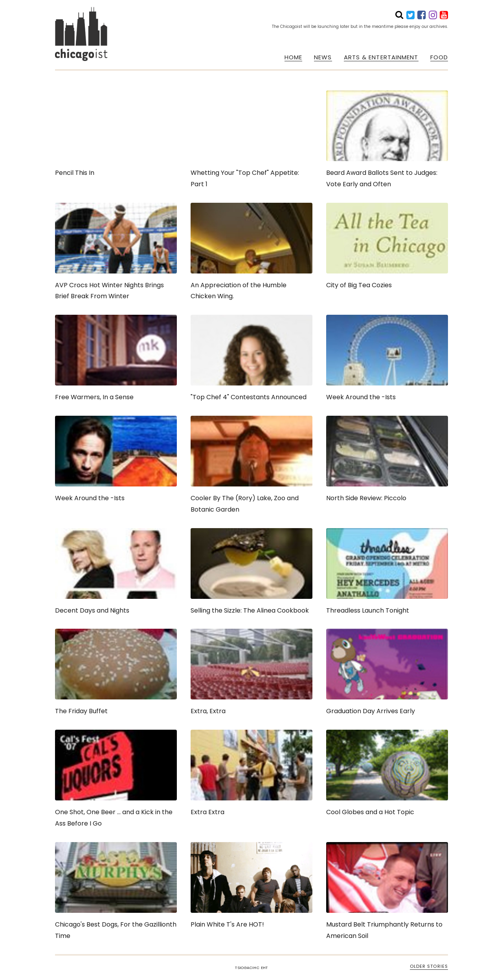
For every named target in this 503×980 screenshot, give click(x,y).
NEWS (323, 57)
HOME (293, 57)
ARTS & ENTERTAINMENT (381, 57)
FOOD (439, 57)
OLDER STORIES (429, 966)
